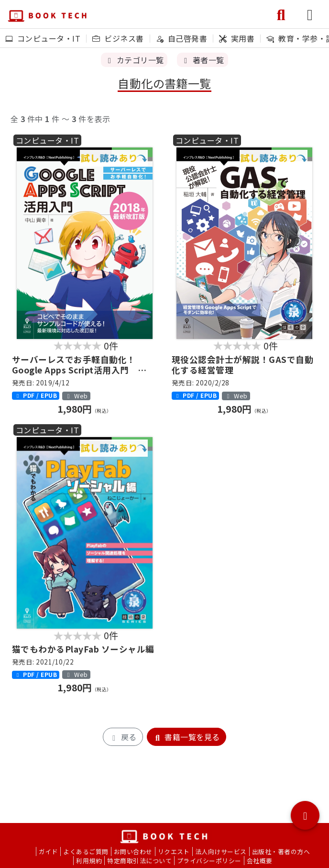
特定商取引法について (139, 861)
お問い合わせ (133, 851)
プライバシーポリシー (209, 861)
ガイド (48, 851)
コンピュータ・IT (43, 38)
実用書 (237, 38)
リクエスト (174, 851)
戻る (123, 737)
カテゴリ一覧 (134, 60)
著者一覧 (202, 60)
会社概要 (260, 861)
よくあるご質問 (86, 851)
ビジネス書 (118, 38)
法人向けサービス (221, 851)
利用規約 (89, 861)
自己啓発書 (181, 38)
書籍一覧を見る (186, 737)
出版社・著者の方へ (281, 851)
